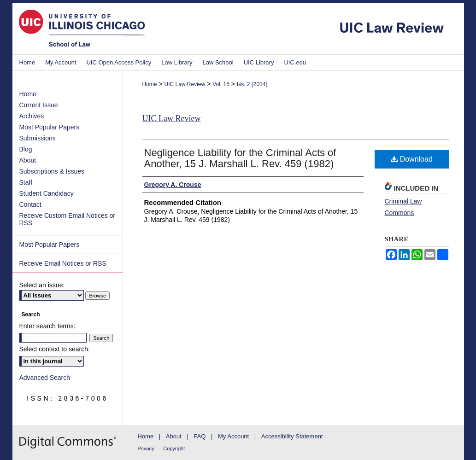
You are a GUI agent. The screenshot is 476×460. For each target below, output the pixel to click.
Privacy (146, 448)
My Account (233, 436)
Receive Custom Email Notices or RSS (68, 219)
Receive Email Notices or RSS (63, 263)
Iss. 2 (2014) (252, 84)
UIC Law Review (185, 84)
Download (412, 159)
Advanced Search (45, 378)
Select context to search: (55, 349)
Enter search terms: (47, 326)
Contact (30, 204)
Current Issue (39, 105)
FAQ (200, 436)
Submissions (38, 138)
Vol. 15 (221, 84)
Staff (26, 182)
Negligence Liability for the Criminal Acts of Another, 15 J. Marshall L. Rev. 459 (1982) (240, 158)
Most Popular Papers (50, 127)
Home (150, 84)
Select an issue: (42, 285)
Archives (32, 116)
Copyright (174, 448)
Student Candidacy (47, 193)
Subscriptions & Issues (52, 171)
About (28, 160)
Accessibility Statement (292, 436)
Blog (26, 149)
